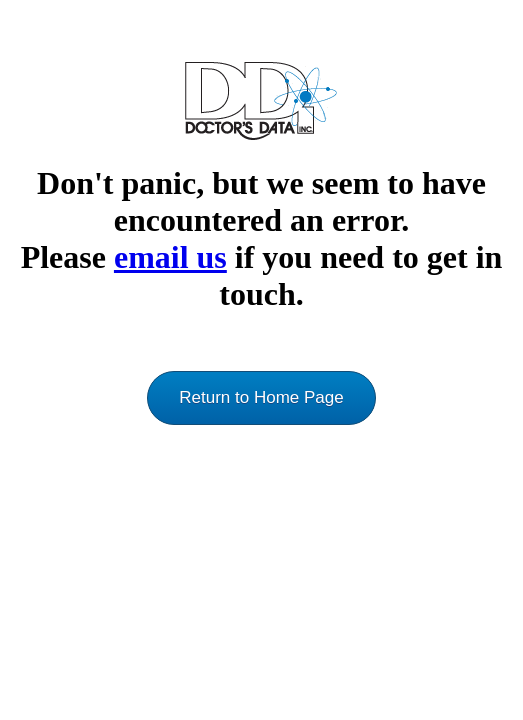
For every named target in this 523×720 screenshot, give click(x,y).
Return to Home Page (261, 397)
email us (170, 257)
